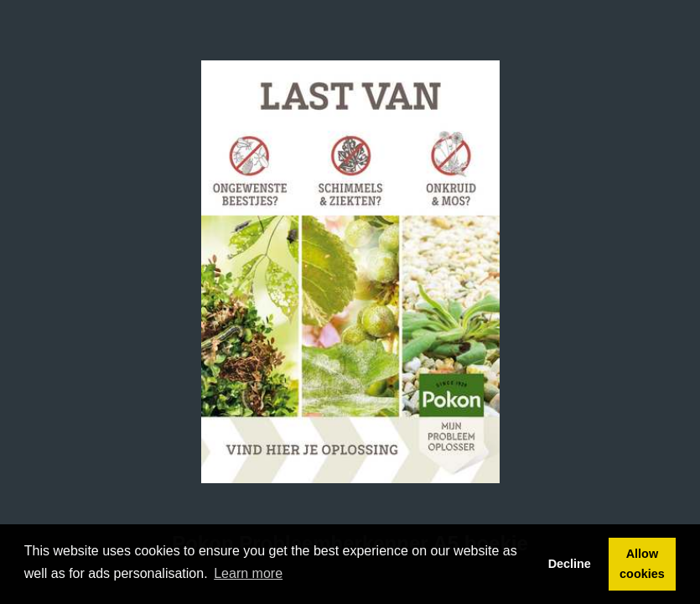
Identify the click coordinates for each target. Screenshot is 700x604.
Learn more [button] (248, 573)
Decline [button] (570, 564)
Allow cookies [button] (642, 564)
